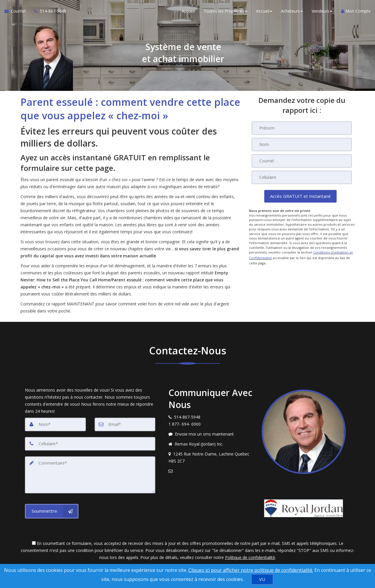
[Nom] (302, 145)
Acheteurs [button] (292, 12)
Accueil (188, 12)
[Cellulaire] (302, 177)
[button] (300, 196)
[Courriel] (302, 161)
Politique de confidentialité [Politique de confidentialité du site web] (250, 557)
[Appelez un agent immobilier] (48, 12)
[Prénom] (302, 128)
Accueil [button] (264, 12)
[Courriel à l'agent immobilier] (17, 12)
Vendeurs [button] (322, 12)
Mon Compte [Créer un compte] (356, 12)
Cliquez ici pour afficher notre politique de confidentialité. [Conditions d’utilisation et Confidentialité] (251, 570)
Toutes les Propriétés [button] (225, 12)
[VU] (262, 579)
